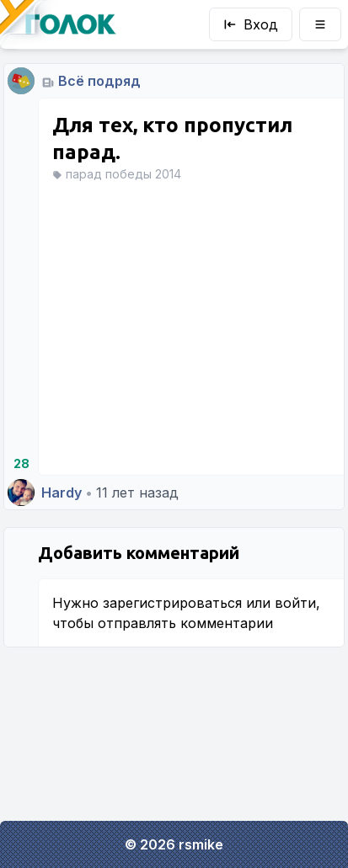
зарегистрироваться (172, 603)
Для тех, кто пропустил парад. (172, 138)
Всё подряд (99, 81)
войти (295, 603)
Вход (251, 24)
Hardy (62, 493)
